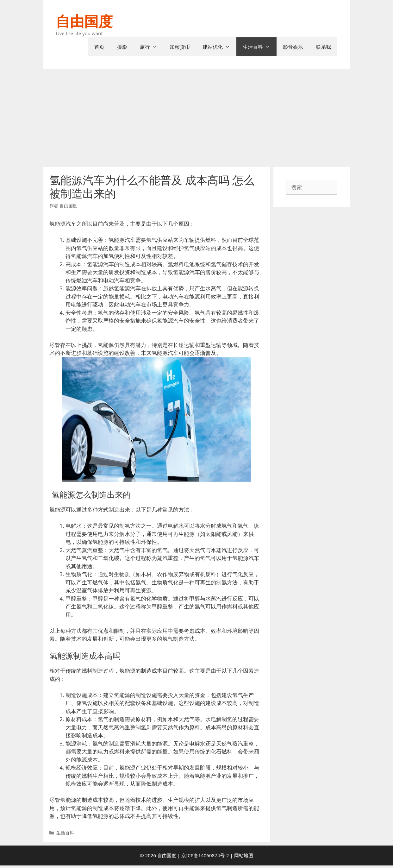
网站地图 (244, 855)
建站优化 (219, 47)
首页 (99, 47)
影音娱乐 (293, 47)
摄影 (122, 47)
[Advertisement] (196, 116)
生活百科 (260, 47)
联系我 (323, 47)
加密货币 (180, 47)
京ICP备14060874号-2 (205, 855)
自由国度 (84, 21)
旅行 (152, 47)
